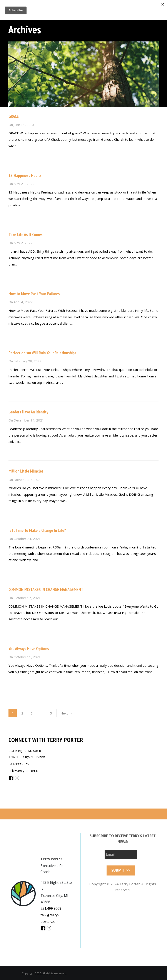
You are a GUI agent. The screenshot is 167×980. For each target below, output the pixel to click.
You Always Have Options (29, 649)
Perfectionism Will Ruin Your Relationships (42, 353)
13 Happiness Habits (25, 175)
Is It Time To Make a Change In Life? (37, 530)
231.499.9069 (19, 764)
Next (66, 713)
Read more (17, 155)
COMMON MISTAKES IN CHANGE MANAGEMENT (46, 589)
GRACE (14, 116)
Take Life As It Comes (26, 235)
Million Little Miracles (26, 471)
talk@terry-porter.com (25, 771)
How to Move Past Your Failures (34, 294)
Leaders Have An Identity (28, 412)
